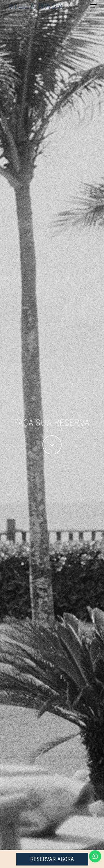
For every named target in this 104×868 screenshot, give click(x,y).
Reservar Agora (52, 859)
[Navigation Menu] (93, 6)
